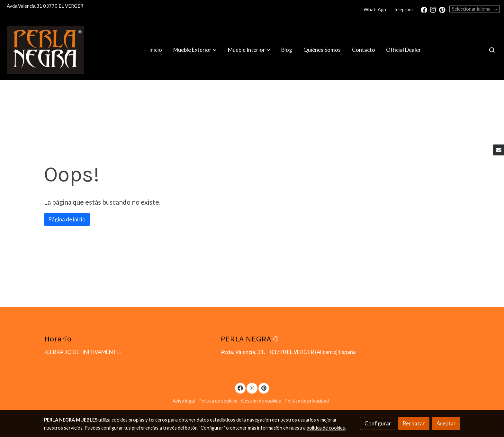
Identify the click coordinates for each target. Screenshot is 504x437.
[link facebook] (424, 9)
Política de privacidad (307, 401)
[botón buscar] (492, 50)
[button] (195, 50)
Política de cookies (218, 401)
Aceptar (446, 423)
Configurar (378, 423)
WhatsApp (375, 9)
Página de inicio (67, 219)
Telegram (403, 9)
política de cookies (326, 428)
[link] (45, 50)
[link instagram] (433, 9)
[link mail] (499, 150)
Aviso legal (184, 401)
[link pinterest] (442, 9)
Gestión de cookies (261, 401)
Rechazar (414, 423)
